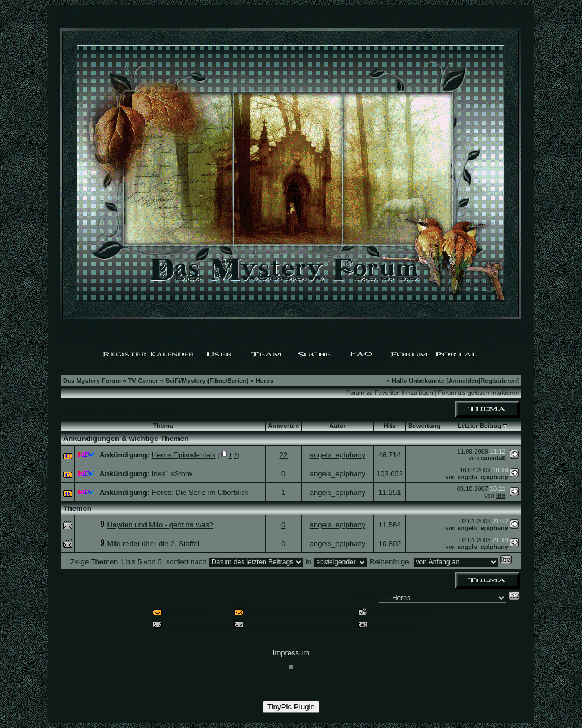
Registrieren (498, 381)
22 (283, 455)
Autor (337, 426)
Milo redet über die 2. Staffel (153, 544)
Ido (501, 496)
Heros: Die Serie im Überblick (200, 492)
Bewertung (424, 426)
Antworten (284, 426)
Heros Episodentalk (184, 455)
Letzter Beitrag (479, 426)
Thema (163, 426)
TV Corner (143, 381)
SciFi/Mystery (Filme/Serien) (207, 381)
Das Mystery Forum (92, 381)
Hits (390, 426)
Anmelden (463, 381)
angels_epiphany (338, 455)
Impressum (291, 653)
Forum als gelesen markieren (479, 393)
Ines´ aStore (172, 474)
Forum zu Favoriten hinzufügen (389, 393)
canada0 (493, 458)
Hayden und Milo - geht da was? (160, 525)
